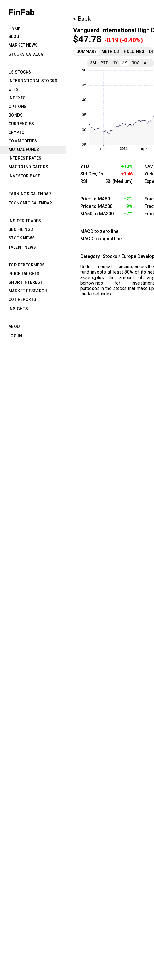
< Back (82, 19)
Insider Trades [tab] (25, 221)
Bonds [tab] (16, 115)
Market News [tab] (23, 45)
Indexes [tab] (17, 98)
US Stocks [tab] (20, 72)
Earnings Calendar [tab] (30, 194)
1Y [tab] (115, 63)
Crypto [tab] (16, 132)
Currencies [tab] (21, 124)
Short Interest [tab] (26, 282)
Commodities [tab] (23, 141)
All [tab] (147, 63)
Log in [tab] (15, 336)
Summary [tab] (87, 51)
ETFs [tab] (14, 89)
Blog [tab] (14, 36)
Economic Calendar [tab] (30, 203)
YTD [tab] (105, 63)
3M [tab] (93, 63)
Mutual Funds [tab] (24, 150)
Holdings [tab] (134, 51)
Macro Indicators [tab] (28, 167)
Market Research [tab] (28, 291)
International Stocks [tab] (33, 81)
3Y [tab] (125, 63)
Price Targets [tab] (24, 274)
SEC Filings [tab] (21, 229)
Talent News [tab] (22, 247)
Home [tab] (15, 29)
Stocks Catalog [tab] (26, 54)
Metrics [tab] (110, 51)
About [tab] (15, 326)
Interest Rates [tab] (25, 158)
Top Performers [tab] (27, 265)
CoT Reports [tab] (22, 299)
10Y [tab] (136, 63)
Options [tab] (18, 107)
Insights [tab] (18, 309)
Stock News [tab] (22, 238)
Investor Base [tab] (24, 176)
